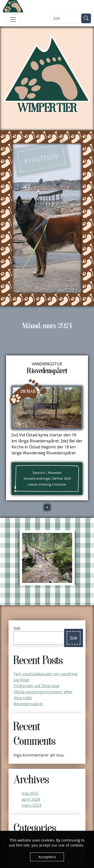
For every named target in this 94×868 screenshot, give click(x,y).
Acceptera (47, 857)
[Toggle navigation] (13, 19)
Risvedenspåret (28, 704)
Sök (17, 628)
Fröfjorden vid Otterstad (36, 686)
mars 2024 (31, 805)
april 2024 (31, 799)
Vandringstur (47, 364)
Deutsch (39, 473)
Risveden (55, 473)
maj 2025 (30, 793)
